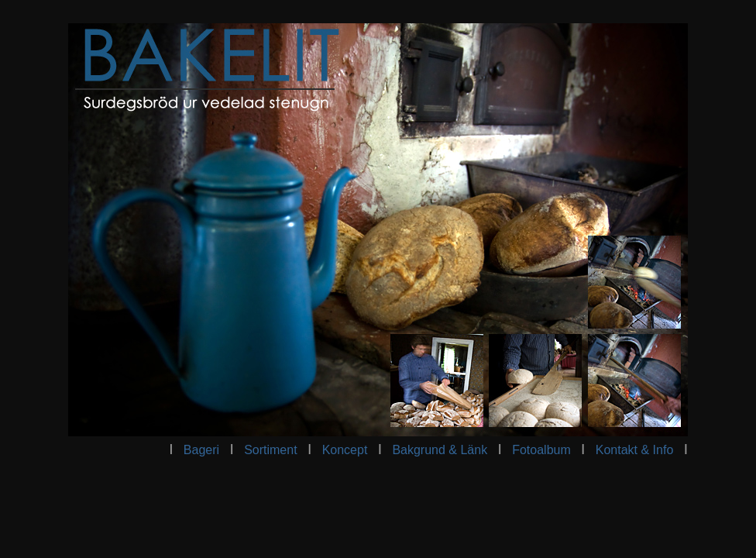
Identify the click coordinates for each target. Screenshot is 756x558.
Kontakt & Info (635, 450)
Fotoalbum (541, 450)
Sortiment (272, 450)
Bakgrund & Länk (440, 450)
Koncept (345, 450)
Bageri (201, 450)
